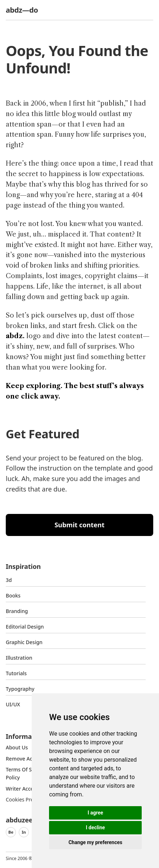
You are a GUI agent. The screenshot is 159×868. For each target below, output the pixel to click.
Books (13, 595)
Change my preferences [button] (95, 842)
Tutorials (16, 673)
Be (11, 832)
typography (20, 689)
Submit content (79, 525)
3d (9, 580)
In (24, 832)
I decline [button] (95, 827)
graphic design (24, 642)
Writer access (22, 789)
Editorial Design (25, 627)
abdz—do (22, 10)
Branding (17, 611)
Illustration (19, 658)
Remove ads (21, 759)
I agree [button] (95, 813)
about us (17, 747)
